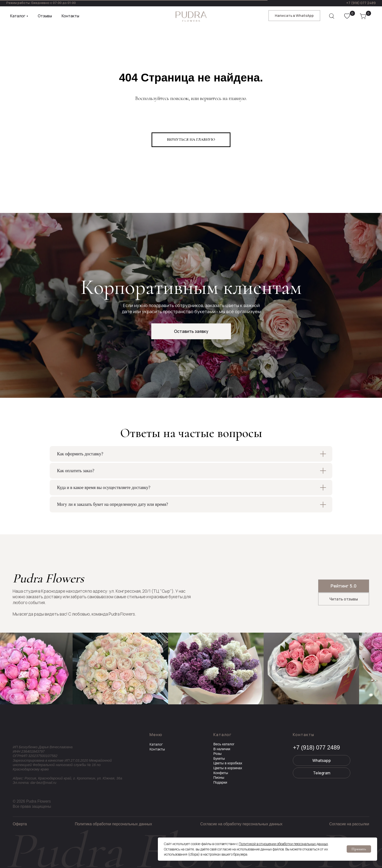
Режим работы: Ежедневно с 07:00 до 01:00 (41, 3)
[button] (191, 331)
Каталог (156, 744)
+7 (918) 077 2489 (361, 3)
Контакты (157, 749)
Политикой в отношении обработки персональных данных (283, 844)
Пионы (219, 778)
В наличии (222, 749)
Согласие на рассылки (349, 824)
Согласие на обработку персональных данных (241, 824)
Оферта (20, 824)
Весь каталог (224, 744)
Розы (218, 754)
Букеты (219, 758)
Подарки (220, 782)
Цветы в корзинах (228, 768)
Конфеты (221, 773)
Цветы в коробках (228, 763)
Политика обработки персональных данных (113, 824)
